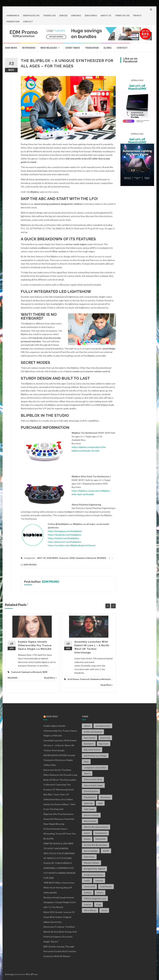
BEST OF (42, 558)
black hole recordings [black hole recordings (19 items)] (95, 756)
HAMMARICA (13, 15)
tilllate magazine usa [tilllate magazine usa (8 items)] (95, 898)
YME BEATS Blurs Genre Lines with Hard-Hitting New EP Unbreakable (59, 888)
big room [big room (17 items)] (104, 744)
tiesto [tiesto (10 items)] (100, 892)
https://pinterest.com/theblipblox (65, 542)
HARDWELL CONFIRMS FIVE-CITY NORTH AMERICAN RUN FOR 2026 (59, 873)
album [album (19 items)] (87, 726)
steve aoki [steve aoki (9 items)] (89, 886)
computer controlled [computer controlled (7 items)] (95, 767)
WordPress (32, 974)
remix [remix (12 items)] (87, 881)
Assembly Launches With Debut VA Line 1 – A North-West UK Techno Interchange (60, 745)
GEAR (72, 558)
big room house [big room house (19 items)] (92, 749)
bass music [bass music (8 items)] (90, 738)
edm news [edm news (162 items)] (89, 809)
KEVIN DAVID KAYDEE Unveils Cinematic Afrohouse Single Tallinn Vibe (59, 760)
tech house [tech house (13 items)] (106, 886)
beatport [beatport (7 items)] (89, 744)
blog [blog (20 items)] (86, 761)
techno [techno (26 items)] (88, 892)
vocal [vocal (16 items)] (104, 910)
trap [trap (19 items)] (98, 904)
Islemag (9, 974)
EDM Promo (24, 32)
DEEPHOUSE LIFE (31, 15)
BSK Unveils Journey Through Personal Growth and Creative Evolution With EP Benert (60, 951)
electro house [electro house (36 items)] (91, 815)
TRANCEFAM (92, 48)
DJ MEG (108, 48)
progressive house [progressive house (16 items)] (94, 875)
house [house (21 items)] (87, 839)
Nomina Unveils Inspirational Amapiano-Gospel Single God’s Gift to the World (60, 902)
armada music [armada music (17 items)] (103, 726)
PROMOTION (13, 21)
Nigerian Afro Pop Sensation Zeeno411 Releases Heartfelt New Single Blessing (59, 819)
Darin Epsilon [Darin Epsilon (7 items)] (91, 791)
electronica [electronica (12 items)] (90, 821)
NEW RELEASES (49, 48)
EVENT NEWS (73, 48)
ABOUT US (106, 15)
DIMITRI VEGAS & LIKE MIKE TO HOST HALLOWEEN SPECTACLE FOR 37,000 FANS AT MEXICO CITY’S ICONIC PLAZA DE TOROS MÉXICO (59, 853)
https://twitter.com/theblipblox (63, 538)
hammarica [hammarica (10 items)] (101, 833)
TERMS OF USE (122, 15)
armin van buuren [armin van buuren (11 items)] (93, 732)
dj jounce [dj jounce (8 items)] (105, 797)
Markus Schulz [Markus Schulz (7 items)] (91, 863)
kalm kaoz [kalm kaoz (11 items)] (89, 857)
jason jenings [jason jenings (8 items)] (91, 851)
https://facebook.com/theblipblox (65, 535)
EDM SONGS (91, 15)
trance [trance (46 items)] (87, 904)
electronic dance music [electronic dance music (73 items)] (96, 827)
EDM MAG (76, 15)
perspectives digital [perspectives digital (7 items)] (94, 869)
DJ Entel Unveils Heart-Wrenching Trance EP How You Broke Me (60, 834)
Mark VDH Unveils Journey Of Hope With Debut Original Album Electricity (59, 917)
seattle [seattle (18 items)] (99, 881)
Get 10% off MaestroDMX (137, 87)
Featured (64, 558)
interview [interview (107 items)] (101, 839)
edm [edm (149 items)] (100, 803)
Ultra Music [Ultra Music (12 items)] (90, 910)
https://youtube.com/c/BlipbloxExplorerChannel (72, 545)
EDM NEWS (11, 48)
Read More (50, 678)
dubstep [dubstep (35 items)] (88, 803)
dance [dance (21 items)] (87, 773)
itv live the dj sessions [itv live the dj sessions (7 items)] (96, 845)
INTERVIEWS (29, 48)
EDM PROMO (30, 565)
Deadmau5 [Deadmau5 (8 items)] (90, 797)
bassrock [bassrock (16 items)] (105, 738)
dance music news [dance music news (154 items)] (93, 785)
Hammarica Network (86, 558)
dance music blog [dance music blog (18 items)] (93, 779)
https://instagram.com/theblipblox (65, 531)
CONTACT (28, 21)
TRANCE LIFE (49, 15)
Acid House (73, 679)
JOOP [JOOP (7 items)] (106, 851)
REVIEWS (102, 558)
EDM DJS (63, 15)
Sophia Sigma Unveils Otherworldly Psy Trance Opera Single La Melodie (35, 645)
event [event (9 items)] (87, 833)
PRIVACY (137, 15)
